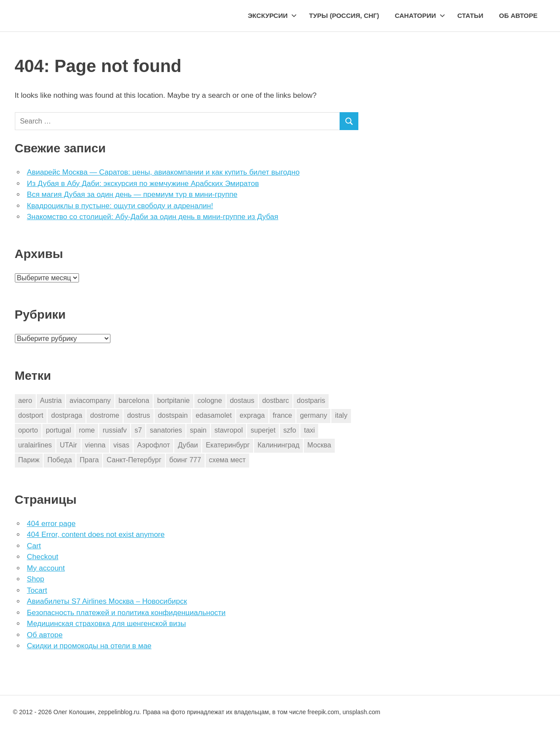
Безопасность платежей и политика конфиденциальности (126, 613)
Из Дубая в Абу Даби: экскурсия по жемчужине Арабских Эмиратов (143, 184)
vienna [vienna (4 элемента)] (95, 445)
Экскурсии (272, 15)
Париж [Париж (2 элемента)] (29, 460)
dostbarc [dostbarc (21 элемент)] (276, 401)
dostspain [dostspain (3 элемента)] (173, 415)
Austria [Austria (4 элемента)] (51, 401)
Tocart (37, 590)
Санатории (420, 15)
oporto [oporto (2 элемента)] (28, 430)
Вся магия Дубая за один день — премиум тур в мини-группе (132, 194)
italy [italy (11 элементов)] (341, 415)
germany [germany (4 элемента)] (313, 415)
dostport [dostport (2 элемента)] (31, 415)
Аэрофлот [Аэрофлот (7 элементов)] (153, 445)
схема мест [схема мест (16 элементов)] (227, 460)
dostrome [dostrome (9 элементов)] (105, 415)
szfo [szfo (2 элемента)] (290, 430)
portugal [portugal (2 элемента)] (58, 430)
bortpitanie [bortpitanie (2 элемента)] (173, 401)
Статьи (471, 15)
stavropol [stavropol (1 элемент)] (228, 430)
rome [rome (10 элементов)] (87, 430)
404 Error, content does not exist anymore (96, 535)
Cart (34, 546)
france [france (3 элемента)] (282, 415)
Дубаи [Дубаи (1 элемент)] (188, 445)
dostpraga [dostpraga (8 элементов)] (67, 415)
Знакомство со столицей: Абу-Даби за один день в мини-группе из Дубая (153, 217)
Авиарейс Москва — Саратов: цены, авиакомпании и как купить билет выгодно (163, 172)
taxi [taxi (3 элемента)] (309, 430)
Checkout (43, 557)
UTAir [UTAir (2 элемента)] (69, 445)
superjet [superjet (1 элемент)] (263, 430)
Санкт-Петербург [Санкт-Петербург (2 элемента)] (134, 460)
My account (46, 568)
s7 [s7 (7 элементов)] (138, 430)
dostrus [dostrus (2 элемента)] (138, 415)
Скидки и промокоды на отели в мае (89, 646)
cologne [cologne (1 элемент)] (210, 401)
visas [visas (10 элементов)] (121, 445)
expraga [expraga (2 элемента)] (252, 415)
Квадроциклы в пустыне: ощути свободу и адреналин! (120, 206)
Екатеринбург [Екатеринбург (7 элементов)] (228, 445)
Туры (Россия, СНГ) (344, 15)
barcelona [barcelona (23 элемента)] (134, 401)
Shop (36, 579)
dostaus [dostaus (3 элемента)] (242, 401)
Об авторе (518, 15)
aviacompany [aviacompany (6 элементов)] (90, 401)
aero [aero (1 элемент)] (25, 401)
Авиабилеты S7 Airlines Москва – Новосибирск (107, 601)
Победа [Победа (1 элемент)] (59, 460)
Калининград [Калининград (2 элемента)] (278, 445)
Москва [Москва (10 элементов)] (319, 445)
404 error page (52, 524)
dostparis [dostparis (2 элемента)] (311, 401)
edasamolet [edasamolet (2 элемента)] (214, 415)
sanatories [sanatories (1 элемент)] (166, 430)
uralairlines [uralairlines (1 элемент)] (35, 445)
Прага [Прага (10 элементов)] (89, 460)
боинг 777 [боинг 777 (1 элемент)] (185, 460)
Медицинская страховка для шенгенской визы (107, 624)
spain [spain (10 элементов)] (198, 430)
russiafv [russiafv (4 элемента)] (115, 430)
